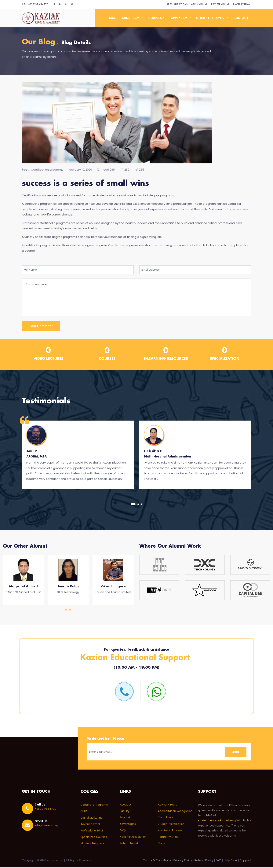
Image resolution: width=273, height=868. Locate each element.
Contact (241, 18)
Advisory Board (168, 805)
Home (112, 18)
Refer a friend (129, 844)
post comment (41, 326)
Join (236, 752)
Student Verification (171, 824)
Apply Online (198, 4)
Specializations (175, 4)
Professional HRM (92, 831)
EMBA (84, 812)
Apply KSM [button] (179, 18)
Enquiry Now (241, 4)
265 (139, 170)
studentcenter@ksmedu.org (217, 821)
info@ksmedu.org (46, 826)
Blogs (161, 844)
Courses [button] (156, 18)
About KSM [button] (131, 18)
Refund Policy (204, 861)
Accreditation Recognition (175, 812)
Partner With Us (168, 837)
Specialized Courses (94, 837)
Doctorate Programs (94, 805)
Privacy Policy (183, 861)
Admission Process (170, 831)
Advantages (128, 824)
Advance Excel (90, 824)
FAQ (218, 861)
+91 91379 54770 (35, 4)
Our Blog (40, 42)
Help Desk (231, 861)
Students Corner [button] (211, 18)
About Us (126, 805)
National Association (133, 837)
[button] (133, 504)
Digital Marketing (92, 818)
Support (125, 818)
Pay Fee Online (219, 4)
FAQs (123, 831)
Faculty (125, 812)
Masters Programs (93, 844)
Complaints (166, 818)
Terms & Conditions (157, 861)
